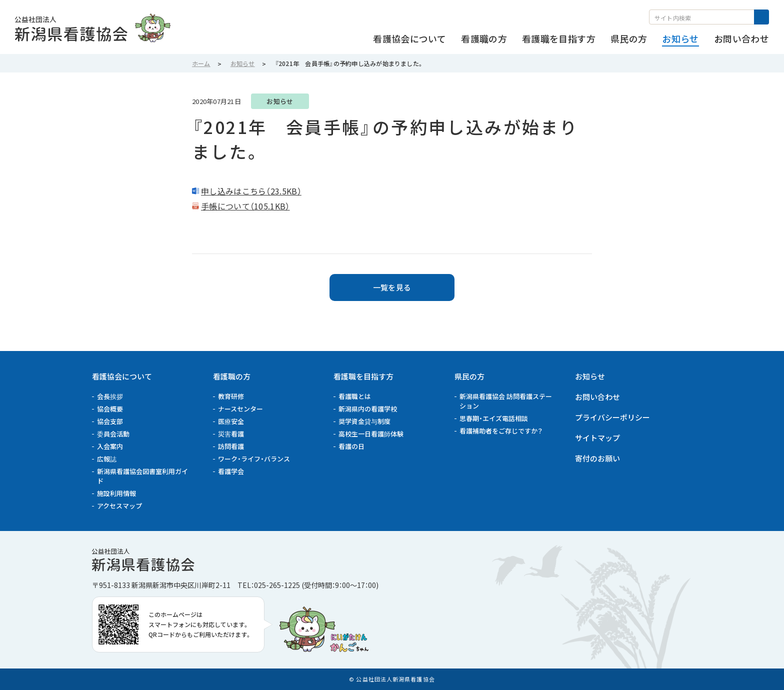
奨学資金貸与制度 (364, 421)
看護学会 (231, 471)
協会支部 (110, 421)
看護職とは (355, 396)
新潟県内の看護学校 (368, 409)
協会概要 (110, 409)
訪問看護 (231, 446)
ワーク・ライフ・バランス (254, 459)
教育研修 (231, 396)
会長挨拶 (110, 396)
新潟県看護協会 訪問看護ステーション (506, 401)
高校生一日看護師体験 (371, 434)
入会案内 (110, 446)
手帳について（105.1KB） (245, 206)
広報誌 (107, 459)
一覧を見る (392, 287)
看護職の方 (232, 376)
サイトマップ (597, 438)
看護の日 (351, 446)
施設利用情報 (116, 493)
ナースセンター (240, 409)
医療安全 (231, 421)
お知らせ (590, 376)
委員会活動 (113, 434)
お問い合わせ (597, 397)
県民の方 (469, 376)
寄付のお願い (597, 458)
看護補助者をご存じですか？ (501, 431)
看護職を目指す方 (363, 376)
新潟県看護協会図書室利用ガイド (142, 476)
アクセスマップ (119, 506)
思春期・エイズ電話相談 (494, 418)
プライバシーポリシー (612, 417)
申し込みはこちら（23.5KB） (251, 191)
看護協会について (122, 376)
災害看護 (231, 434)
